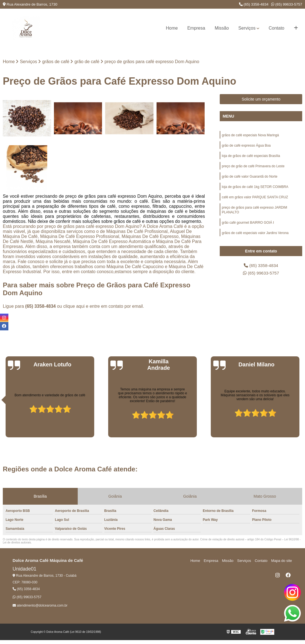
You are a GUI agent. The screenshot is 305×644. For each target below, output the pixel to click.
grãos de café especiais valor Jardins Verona (255, 236)
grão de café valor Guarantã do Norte (250, 178)
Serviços (247, 28)
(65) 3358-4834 (254, 4)
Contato (276, 28)
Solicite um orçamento (261, 99)
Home (172, 28)
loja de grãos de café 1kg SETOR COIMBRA (255, 189)
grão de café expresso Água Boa (246, 146)
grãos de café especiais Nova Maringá (250, 135)
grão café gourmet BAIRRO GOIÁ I (248, 225)
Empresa (196, 28)
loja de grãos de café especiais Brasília (251, 157)
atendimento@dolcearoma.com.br (40, 605)
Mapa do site (282, 561)
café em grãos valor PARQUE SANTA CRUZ (255, 199)
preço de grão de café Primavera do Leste (253, 167)
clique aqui (74, 306)
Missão (222, 28)
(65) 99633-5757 (287, 4)
